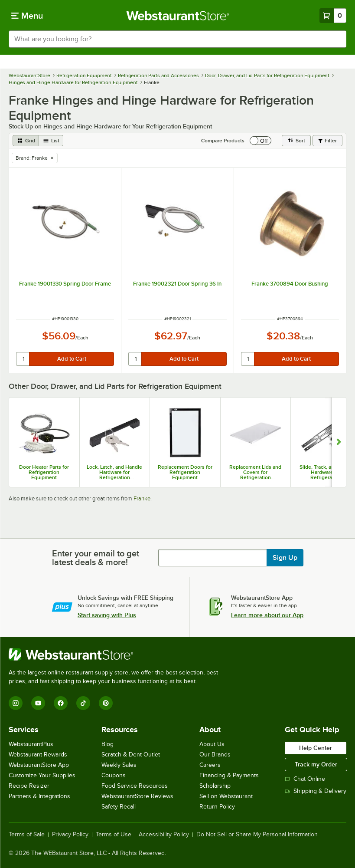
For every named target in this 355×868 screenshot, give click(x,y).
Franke (142, 498)
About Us (212, 744)
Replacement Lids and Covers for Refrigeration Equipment (255, 472)
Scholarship (215, 786)
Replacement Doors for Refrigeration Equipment (185, 472)
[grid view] (26, 141)
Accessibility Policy (164, 835)
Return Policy (217, 807)
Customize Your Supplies (42, 775)
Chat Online (305, 779)
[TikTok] (83, 703)
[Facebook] (61, 703)
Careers (210, 765)
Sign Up (285, 558)
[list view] (51, 141)
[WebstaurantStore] (117, 654)
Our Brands (215, 755)
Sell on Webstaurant (226, 796)
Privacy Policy (70, 835)
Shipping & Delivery (316, 791)
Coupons (114, 775)
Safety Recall (119, 807)
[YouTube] (38, 703)
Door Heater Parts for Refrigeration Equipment (44, 472)
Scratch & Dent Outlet (131, 755)
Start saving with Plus (107, 615)
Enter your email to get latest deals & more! (96, 558)
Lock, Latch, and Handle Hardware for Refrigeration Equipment (114, 472)
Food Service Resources (135, 786)
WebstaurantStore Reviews (137, 796)
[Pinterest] (106, 703)
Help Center (316, 748)
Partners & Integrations (39, 796)
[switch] (261, 141)
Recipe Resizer (29, 786)
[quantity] (23, 359)
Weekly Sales (119, 765)
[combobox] (177, 39)
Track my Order (316, 764)
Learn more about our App (267, 615)
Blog (107, 744)
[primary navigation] (27, 16)
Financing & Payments (229, 775)
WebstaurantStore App (39, 765)
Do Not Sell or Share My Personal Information (257, 835)
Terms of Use (114, 835)
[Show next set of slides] (339, 442)
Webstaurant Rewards (38, 755)
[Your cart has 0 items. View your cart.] (333, 16)
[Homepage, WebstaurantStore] (177, 16)
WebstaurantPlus (31, 744)
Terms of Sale (27, 835)
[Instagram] (16, 703)
